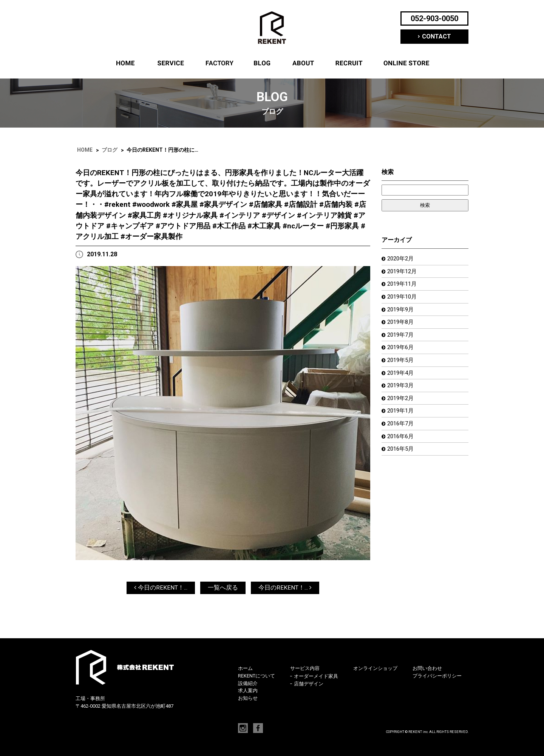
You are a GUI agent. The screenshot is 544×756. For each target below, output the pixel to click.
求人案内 (349, 63)
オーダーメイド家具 (316, 677)
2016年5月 (402, 457)
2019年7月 (402, 338)
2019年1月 (402, 418)
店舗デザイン (309, 684)
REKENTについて (303, 63)
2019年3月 (402, 391)
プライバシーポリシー (437, 676)
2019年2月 (402, 404)
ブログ (262, 63)
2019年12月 (403, 272)
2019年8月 (402, 325)
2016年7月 (402, 431)
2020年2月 (402, 259)
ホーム (125, 63)
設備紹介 (219, 63)
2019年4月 (402, 378)
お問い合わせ (427, 669)
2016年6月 (402, 444)
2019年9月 (402, 312)
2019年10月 (403, 299)
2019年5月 (402, 365)
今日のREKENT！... (161, 588)
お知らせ (248, 698)
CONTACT (437, 36)
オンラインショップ (406, 63)
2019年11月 (403, 286)
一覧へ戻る (223, 588)
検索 (388, 172)
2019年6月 (402, 352)
